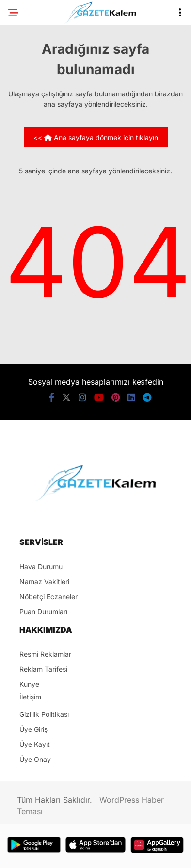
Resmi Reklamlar (45, 654)
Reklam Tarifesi (43, 669)
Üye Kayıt (35, 744)
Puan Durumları (43, 612)
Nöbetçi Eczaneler (48, 597)
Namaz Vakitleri (44, 581)
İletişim (30, 697)
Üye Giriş (33, 729)
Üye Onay (35, 759)
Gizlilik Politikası (44, 714)
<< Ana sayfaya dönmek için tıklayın (96, 137)
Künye (29, 684)
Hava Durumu (41, 566)
